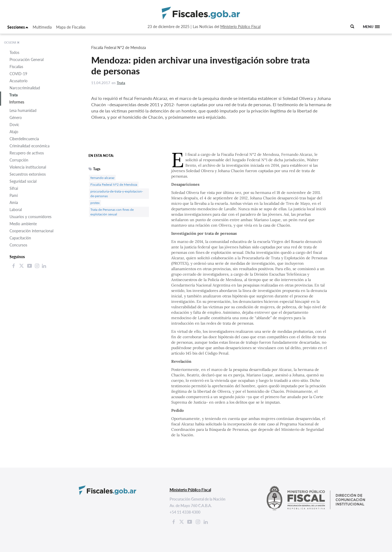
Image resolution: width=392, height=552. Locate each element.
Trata (13, 95)
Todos (14, 52)
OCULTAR (12, 42)
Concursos (18, 245)
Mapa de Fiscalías (71, 27)
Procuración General (27, 60)
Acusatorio (19, 81)
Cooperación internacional (31, 231)
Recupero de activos (27, 153)
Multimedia (42, 27)
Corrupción (19, 160)
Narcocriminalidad (25, 88)
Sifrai (14, 188)
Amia (14, 202)
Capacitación (20, 238)
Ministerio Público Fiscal (240, 27)
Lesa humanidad (23, 110)
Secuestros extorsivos (28, 174)
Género (16, 118)
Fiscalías (16, 67)
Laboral (16, 210)
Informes (17, 102)
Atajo (14, 132)
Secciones (18, 27)
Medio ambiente (23, 224)
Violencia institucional (28, 167)
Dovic (14, 125)
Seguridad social (23, 181)
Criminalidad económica (30, 146)
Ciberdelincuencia (24, 139)
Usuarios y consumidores (30, 217)
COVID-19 (18, 74)
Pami (14, 195)
